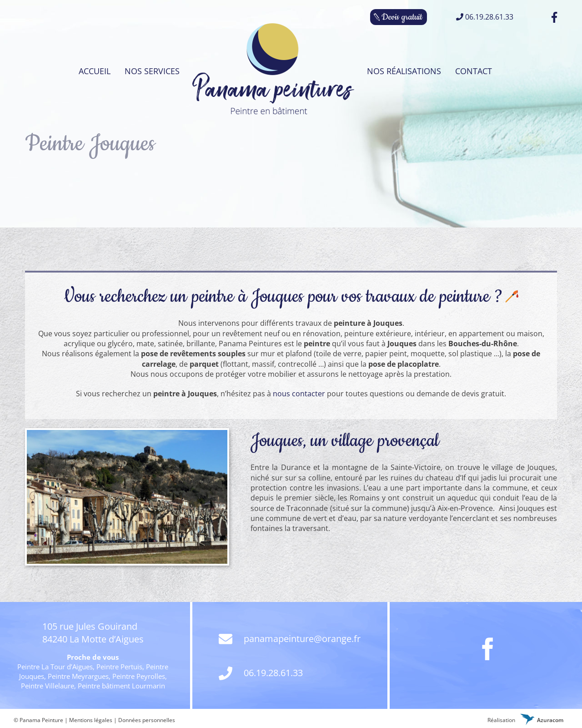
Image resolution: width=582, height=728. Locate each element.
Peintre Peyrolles (139, 676)
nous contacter (299, 394)
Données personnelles (147, 720)
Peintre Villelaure (48, 686)
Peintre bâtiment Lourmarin (121, 686)
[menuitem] (95, 71)
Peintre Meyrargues (78, 676)
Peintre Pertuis (119, 667)
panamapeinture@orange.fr (290, 640)
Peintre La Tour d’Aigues (55, 667)
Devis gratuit (402, 17)
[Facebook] (488, 649)
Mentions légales (91, 720)
